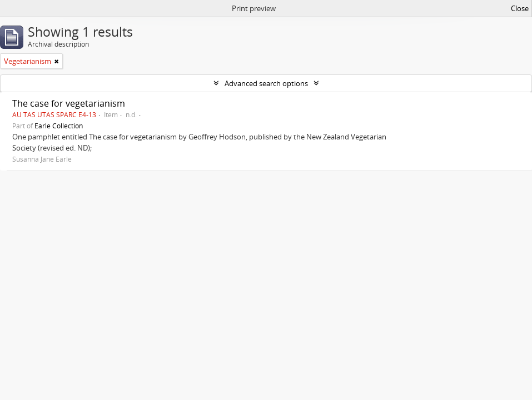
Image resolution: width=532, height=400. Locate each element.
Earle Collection (59, 126)
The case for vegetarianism (69, 103)
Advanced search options (266, 83)
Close (520, 8)
